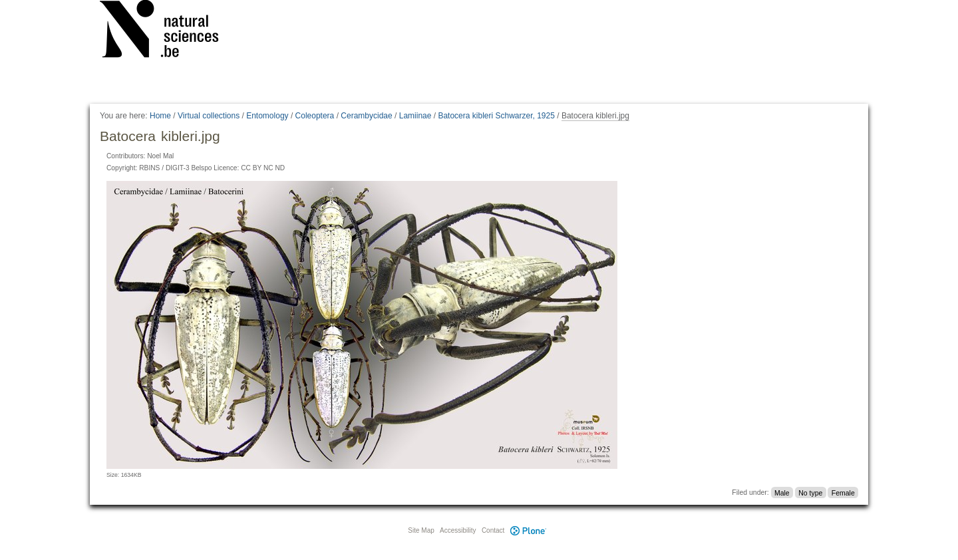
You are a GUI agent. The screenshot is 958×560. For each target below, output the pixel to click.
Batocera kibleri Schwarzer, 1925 (496, 116)
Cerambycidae (366, 116)
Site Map (421, 530)
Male (782, 492)
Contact (493, 530)
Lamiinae (415, 116)
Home (160, 116)
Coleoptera (315, 116)
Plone (528, 530)
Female (843, 492)
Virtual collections (209, 116)
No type (810, 492)
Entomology (267, 116)
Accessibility (458, 530)
